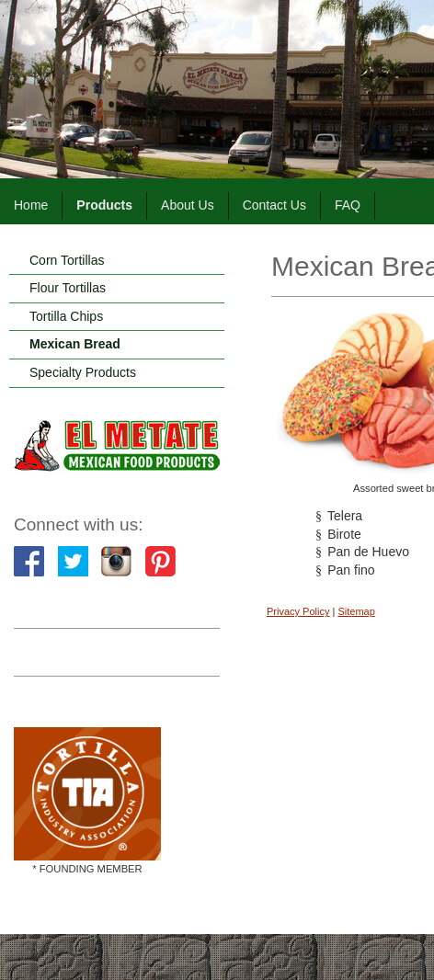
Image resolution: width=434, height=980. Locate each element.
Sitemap (356, 611)
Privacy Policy (298, 611)
